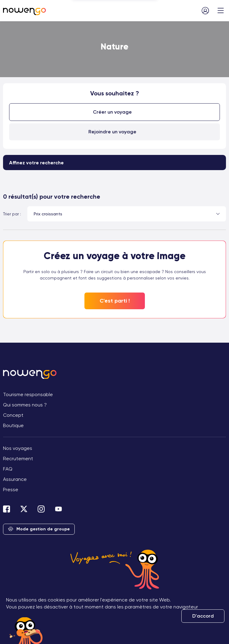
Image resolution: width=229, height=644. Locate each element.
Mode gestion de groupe (39, 529)
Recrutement (18, 459)
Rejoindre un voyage (112, 132)
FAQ (8, 469)
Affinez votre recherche (36, 163)
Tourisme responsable (28, 394)
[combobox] (127, 214)
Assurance (15, 479)
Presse (11, 490)
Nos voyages (18, 448)
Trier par (11, 214)
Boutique (13, 425)
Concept (13, 415)
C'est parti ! (115, 301)
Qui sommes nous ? (25, 405)
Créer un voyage (112, 112)
